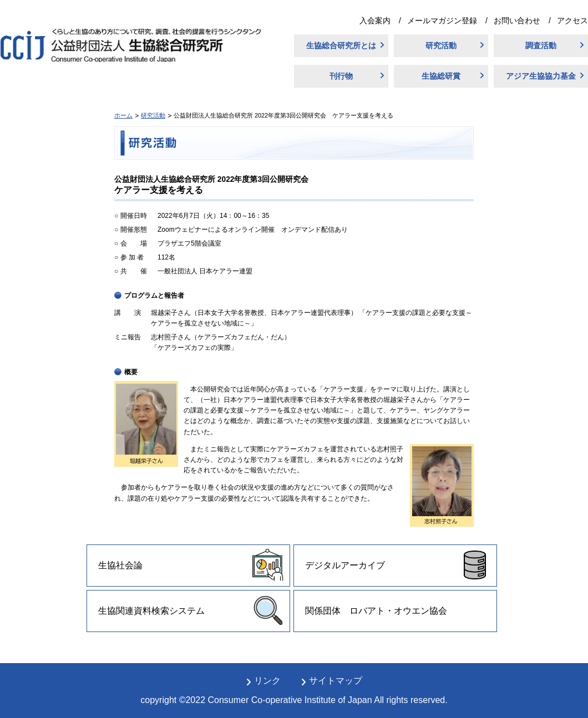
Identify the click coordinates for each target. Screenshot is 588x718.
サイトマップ (336, 681)
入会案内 (375, 21)
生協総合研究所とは (341, 45)
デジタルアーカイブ (345, 565)
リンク (267, 681)
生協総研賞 (441, 76)
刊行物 (341, 76)
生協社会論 (120, 565)
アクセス (572, 21)
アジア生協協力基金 (541, 76)
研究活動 (441, 45)
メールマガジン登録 (442, 21)
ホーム (123, 115)
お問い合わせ (517, 21)
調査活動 (541, 45)
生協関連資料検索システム (151, 611)
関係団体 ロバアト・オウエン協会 (376, 611)
